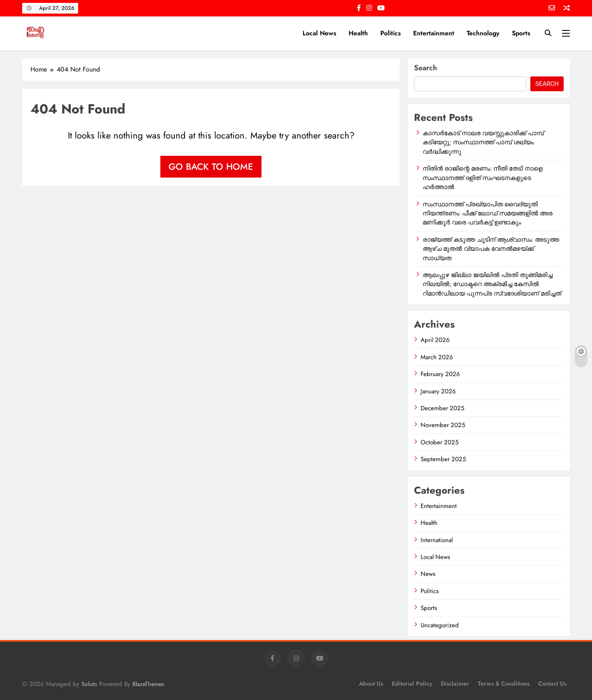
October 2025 (439, 442)
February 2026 (440, 374)
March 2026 (437, 357)
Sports (521, 33)
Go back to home (211, 166)
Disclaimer (455, 684)
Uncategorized (440, 625)
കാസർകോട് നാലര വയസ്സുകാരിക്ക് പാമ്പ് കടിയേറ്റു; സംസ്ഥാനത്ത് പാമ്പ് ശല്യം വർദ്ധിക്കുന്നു (483, 142)
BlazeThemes (148, 684)
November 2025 (443, 425)
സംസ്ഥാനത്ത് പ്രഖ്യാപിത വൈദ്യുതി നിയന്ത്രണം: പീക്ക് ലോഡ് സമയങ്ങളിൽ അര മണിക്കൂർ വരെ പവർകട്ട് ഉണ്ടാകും (488, 214)
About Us (371, 684)
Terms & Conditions (504, 684)
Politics (391, 33)
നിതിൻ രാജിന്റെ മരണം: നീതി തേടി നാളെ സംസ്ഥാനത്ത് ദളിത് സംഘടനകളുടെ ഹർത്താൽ (483, 178)
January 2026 (438, 391)
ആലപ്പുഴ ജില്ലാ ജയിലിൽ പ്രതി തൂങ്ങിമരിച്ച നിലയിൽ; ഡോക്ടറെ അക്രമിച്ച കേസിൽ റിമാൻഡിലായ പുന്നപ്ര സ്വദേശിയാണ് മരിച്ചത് (492, 284)
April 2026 (435, 340)
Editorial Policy (412, 684)
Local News (319, 33)
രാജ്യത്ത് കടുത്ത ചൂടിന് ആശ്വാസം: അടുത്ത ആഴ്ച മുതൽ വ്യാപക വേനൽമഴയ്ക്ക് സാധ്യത (491, 249)
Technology (483, 33)
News (428, 574)
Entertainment (434, 33)
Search (425, 68)
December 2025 (442, 408)
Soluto (89, 684)
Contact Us (552, 684)
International (437, 540)
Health (358, 33)
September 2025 (443, 459)
